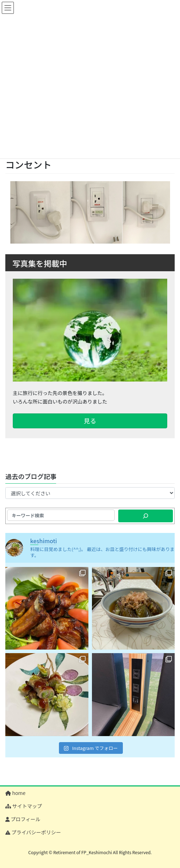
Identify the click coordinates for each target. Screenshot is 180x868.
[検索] (146, 516)
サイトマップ (24, 806)
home (15, 793)
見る (90, 421)
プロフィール (23, 819)
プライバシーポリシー (33, 832)
